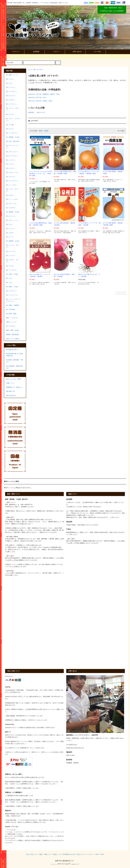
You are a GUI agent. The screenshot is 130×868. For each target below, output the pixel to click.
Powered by (65, 864)
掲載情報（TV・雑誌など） (15, 387)
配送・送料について (46, 854)
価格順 (41, 131)
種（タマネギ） (39, 70)
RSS (97, 854)
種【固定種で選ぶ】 (12, 350)
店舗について (10, 383)
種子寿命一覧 (10, 391)
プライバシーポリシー (88, 854)
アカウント (14, 52)
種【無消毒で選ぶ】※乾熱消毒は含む (15, 355)
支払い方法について (32, 854)
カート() (96, 52)
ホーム (30, 70)
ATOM (102, 854)
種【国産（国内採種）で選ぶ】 (15, 361)
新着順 (46, 131)
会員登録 (34, 52)
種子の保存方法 (11, 396)
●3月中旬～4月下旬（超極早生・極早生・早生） (45, 94)
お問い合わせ (75, 52)
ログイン (55, 52)
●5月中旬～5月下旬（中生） (38, 98)
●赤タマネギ (41, 112)
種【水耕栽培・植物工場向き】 (15, 367)
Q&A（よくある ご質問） (14, 379)
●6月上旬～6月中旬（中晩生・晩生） (41, 101)
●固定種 (31, 112)
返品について (58, 854)
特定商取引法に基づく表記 (71, 854)
